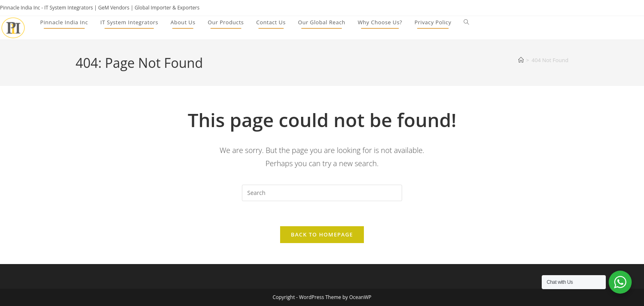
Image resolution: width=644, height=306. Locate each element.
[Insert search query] (322, 193)
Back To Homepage (322, 234)
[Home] (521, 60)
